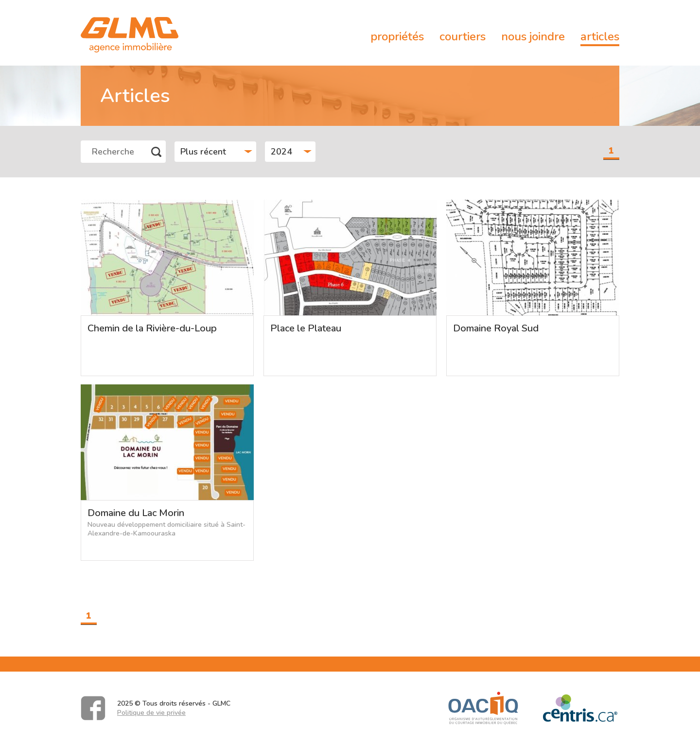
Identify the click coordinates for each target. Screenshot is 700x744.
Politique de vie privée (151, 713)
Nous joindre (533, 36)
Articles (600, 36)
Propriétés (397, 36)
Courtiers (463, 36)
